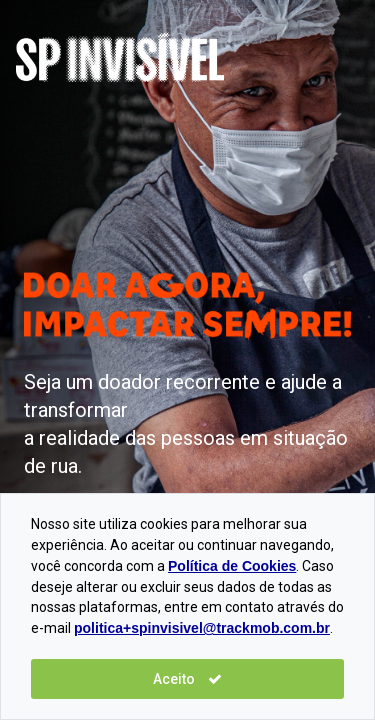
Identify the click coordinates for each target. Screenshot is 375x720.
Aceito (187, 679)
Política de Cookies (232, 566)
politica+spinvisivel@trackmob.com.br (202, 628)
